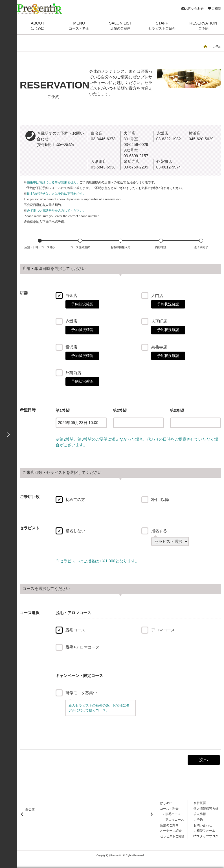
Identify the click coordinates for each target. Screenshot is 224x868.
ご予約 (198, 820)
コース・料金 (169, 809)
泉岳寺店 (159, 347)
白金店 (71, 296)
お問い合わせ (192, 8)
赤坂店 (71, 321)
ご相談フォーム (204, 831)
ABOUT (38, 26)
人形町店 (159, 321)
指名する (159, 531)
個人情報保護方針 (206, 809)
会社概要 (200, 803)
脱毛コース (75, 630)
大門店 (157, 296)
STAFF (162, 26)
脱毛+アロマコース (82, 647)
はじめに (166, 803)
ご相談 (214, 8)
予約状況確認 (82, 304)
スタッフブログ (206, 836)
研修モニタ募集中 (81, 693)
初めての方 (75, 500)
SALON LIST (121, 26)
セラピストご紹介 (172, 836)
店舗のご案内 (169, 825)
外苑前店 (73, 373)
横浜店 (71, 347)
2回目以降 (160, 500)
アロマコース (163, 630)
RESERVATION (203, 26)
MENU (79, 26)
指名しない (75, 531)
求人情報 (200, 814)
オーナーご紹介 (171, 831)
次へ (204, 760)
